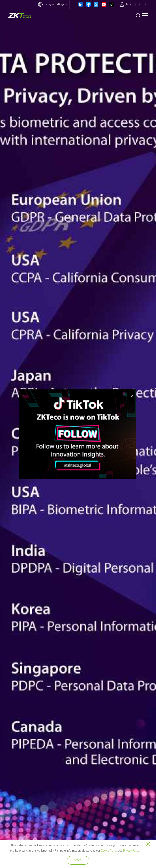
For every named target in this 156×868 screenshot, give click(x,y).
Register (143, 4)
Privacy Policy (131, 851)
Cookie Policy (109, 851)
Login (130, 4)
